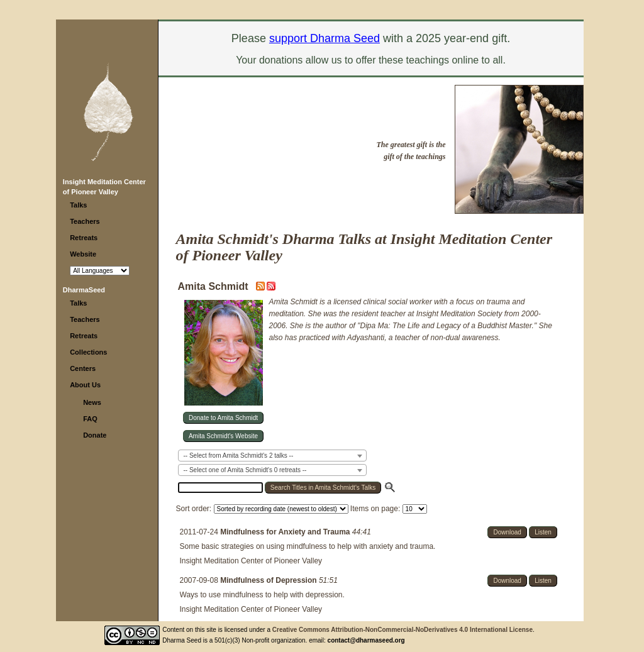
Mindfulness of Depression (269, 580)
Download (507, 532)
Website (83, 254)
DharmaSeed (84, 290)
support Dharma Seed (325, 38)
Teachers (85, 221)
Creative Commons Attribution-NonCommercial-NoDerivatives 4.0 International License (402, 630)
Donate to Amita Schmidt (223, 418)
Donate (95, 435)
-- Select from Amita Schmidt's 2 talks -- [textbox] (239, 456)
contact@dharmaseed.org (366, 640)
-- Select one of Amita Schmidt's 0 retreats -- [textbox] (245, 470)
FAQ (90, 419)
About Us (85, 385)
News (92, 402)
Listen (543, 532)
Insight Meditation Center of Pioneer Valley (251, 561)
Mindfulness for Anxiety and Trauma (286, 532)
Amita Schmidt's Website (223, 436)
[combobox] (272, 456)
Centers (83, 368)
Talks (78, 205)
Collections (88, 352)
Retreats (84, 238)
